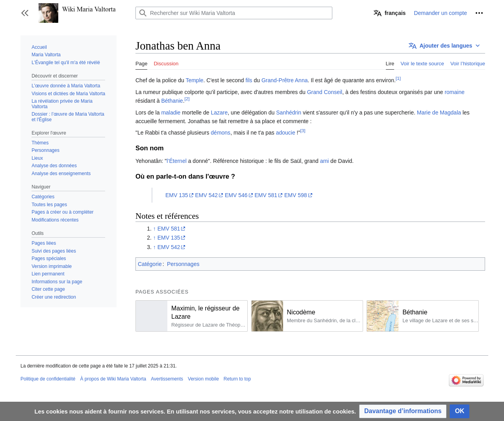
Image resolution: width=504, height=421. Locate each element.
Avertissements (167, 379)
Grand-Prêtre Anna (285, 80)
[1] (398, 78)
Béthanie (172, 101)
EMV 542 (206, 195)
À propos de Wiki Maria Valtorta (113, 379)
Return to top (237, 379)
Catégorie (150, 264)
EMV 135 (177, 195)
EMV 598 (296, 195)
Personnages (183, 264)
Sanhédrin (289, 113)
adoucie (286, 133)
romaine (455, 92)
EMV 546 (236, 195)
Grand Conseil (325, 92)
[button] (25, 13)
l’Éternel (177, 161)
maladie (171, 113)
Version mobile (203, 379)
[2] (187, 99)
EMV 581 (266, 195)
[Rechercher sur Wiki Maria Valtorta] (234, 13)
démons (220, 133)
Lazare (219, 113)
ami (325, 161)
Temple (194, 80)
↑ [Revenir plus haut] (155, 229)
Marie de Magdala (439, 113)
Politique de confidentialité (48, 379)
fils (249, 80)
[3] (303, 131)
